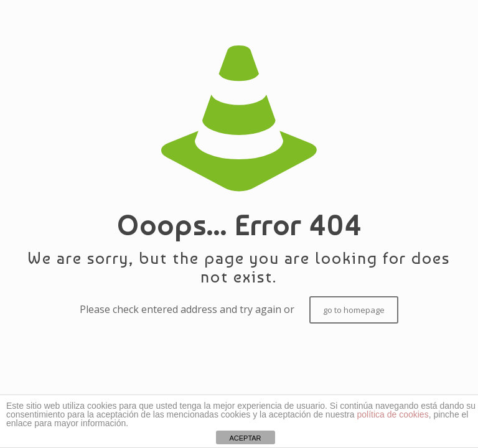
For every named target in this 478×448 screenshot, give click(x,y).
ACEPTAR (245, 438)
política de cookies (392, 414)
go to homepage (354, 310)
